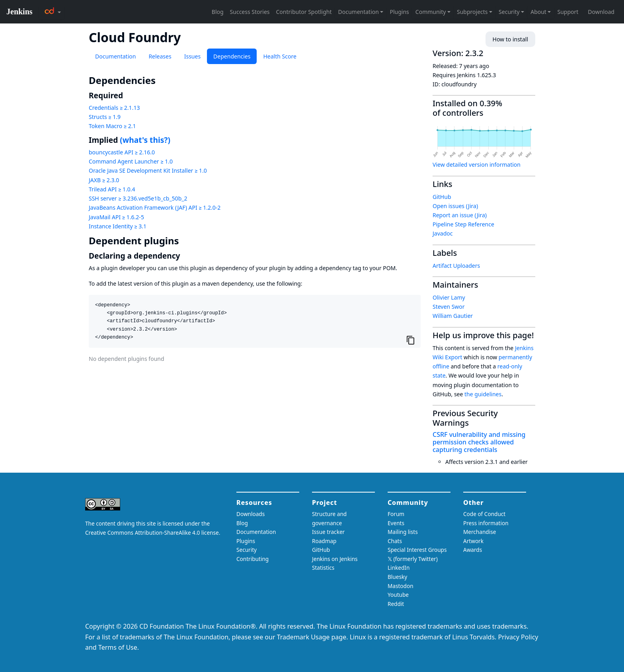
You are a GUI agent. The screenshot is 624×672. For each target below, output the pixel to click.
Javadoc (443, 233)
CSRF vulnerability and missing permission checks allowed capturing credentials (479, 442)
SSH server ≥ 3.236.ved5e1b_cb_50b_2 (138, 198)
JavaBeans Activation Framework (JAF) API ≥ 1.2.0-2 (155, 207)
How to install (510, 39)
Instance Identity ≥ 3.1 (118, 226)
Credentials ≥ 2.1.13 (114, 108)
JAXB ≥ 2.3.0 (104, 180)
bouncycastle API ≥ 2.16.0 (122, 152)
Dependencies (232, 56)
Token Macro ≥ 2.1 (112, 126)
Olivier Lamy (449, 297)
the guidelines (483, 394)
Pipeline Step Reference (463, 224)
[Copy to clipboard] (411, 340)
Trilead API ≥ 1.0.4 (112, 189)
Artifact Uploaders (456, 266)
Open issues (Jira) (455, 206)
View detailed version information (477, 165)
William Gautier (453, 316)
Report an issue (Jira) (460, 215)
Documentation (115, 56)
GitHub (442, 197)
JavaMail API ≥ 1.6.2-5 (116, 217)
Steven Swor (449, 307)
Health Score (280, 56)
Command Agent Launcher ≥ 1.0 (131, 161)
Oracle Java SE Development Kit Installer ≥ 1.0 (148, 170)
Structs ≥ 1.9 (105, 117)
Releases (160, 56)
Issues (192, 56)
